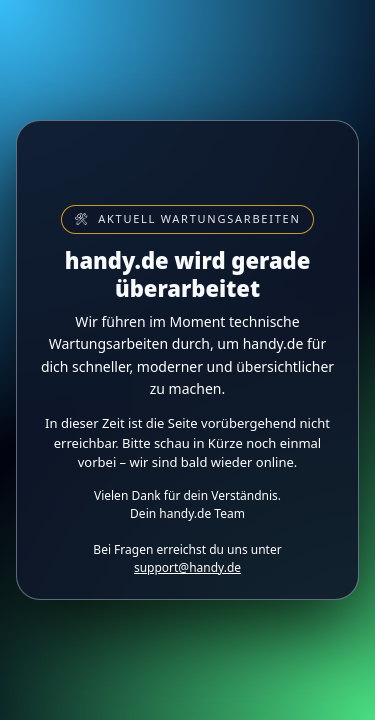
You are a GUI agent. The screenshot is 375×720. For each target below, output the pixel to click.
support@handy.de (187, 567)
